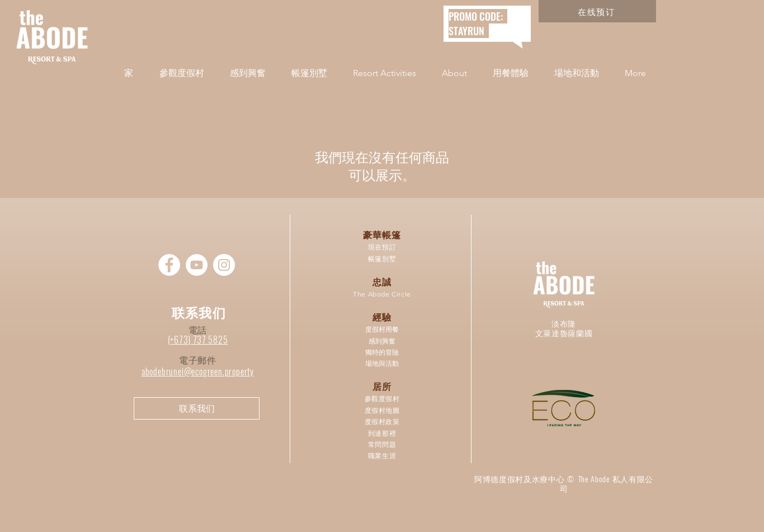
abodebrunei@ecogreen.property (198, 372)
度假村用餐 (382, 329)
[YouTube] (197, 265)
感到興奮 (382, 341)
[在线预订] (597, 11)
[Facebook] (169, 265)
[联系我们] (197, 408)
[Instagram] (224, 265)
